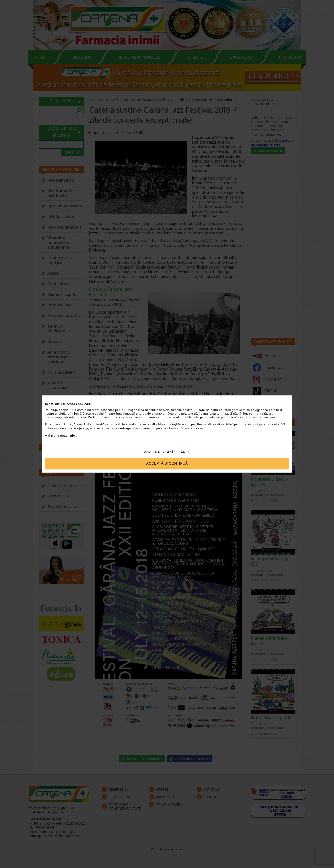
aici (73, 436)
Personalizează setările (167, 452)
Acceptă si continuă (167, 464)
